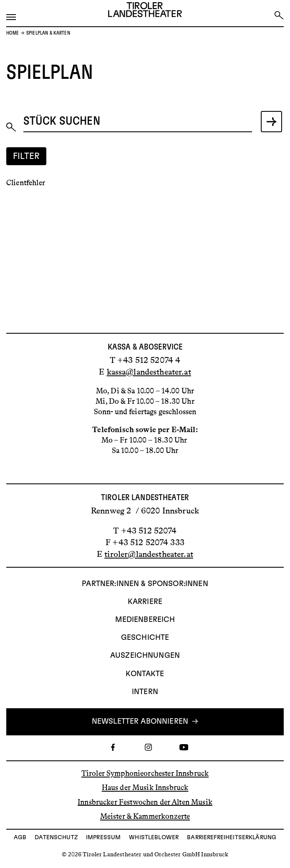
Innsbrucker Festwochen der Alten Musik (145, 802)
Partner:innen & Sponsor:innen (145, 584)
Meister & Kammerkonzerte (145, 816)
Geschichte (145, 638)
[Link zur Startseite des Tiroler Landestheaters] (145, 11)
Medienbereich (145, 620)
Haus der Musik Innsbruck (145, 787)
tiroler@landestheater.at (149, 554)
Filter (26, 156)
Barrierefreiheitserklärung (232, 838)
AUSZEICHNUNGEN (145, 656)
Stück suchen (62, 121)
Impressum (103, 838)
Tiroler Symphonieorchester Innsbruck (145, 773)
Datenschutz (56, 838)
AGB (20, 838)
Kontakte (145, 674)
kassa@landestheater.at (149, 372)
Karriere (145, 602)
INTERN (145, 692)
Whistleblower (154, 838)
